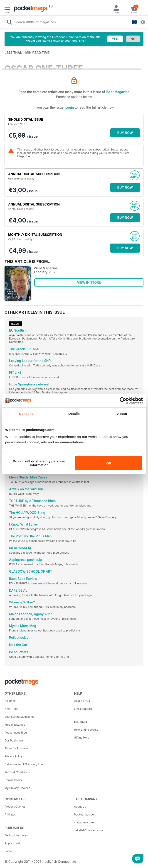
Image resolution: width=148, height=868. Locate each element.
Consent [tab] (26, 413)
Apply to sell (12, 843)
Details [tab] (74, 413)
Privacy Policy (14, 756)
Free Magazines (15, 725)
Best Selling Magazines (19, 717)
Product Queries (15, 807)
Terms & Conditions (17, 772)
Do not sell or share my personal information (39, 463)
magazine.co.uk (84, 822)
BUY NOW (125, 133)
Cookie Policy (13, 780)
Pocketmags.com (85, 814)
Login (70, 107)
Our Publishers (14, 740)
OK (109, 463)
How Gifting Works (86, 730)
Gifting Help (82, 738)
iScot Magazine (118, 92)
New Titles (11, 709)
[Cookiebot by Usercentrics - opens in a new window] (123, 400)
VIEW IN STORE (89, 282)
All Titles (10, 701)
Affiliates (10, 814)
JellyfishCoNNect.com (88, 830)
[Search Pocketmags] (9, 23)
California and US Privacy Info (24, 764)
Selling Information (17, 835)
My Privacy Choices (17, 788)
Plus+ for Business (16, 748)
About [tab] (122, 413)
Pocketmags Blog (16, 733)
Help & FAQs (82, 701)
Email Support (83, 709)
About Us (80, 807)
